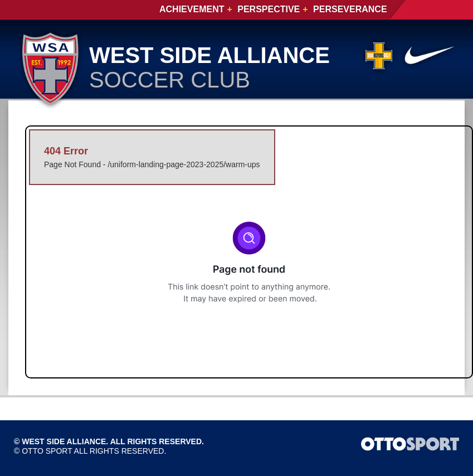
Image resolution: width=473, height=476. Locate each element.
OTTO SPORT (47, 451)
